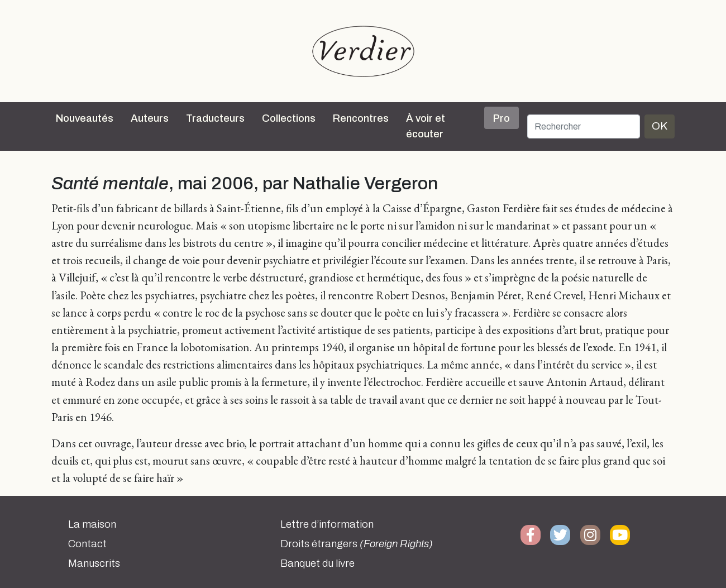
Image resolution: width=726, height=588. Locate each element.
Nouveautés (85, 118)
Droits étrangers (357, 544)
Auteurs (150, 118)
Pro (501, 118)
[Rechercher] (584, 126)
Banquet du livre (317, 563)
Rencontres (361, 118)
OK (660, 126)
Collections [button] (289, 118)
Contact (87, 544)
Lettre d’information (327, 524)
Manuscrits (94, 563)
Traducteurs (215, 118)
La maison (92, 524)
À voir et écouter (426, 126)
